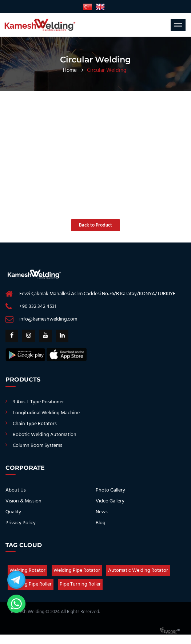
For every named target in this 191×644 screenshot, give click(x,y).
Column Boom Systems (37, 446)
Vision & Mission (23, 501)
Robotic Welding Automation (45, 435)
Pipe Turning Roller (80, 584)
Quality (13, 512)
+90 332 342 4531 (38, 307)
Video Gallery (110, 501)
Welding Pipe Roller (31, 584)
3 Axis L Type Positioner (38, 402)
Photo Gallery (110, 490)
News (102, 512)
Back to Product (95, 225)
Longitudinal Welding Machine (46, 413)
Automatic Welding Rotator (138, 570)
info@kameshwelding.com (48, 319)
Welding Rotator (27, 570)
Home (70, 70)
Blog (101, 523)
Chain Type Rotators (35, 424)
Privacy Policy (21, 523)
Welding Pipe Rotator (77, 570)
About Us (16, 490)
